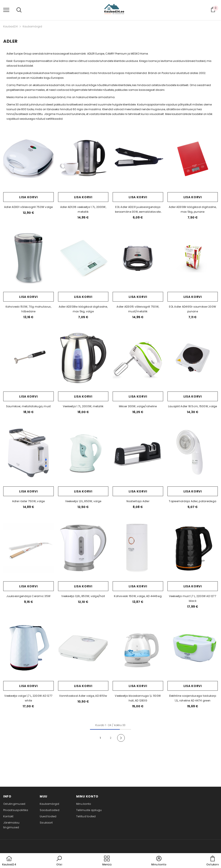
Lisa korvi (28, 197)
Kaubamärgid (32, 26)
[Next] (121, 738)
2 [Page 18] (111, 738)
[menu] (6, 10)
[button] (59, 861)
